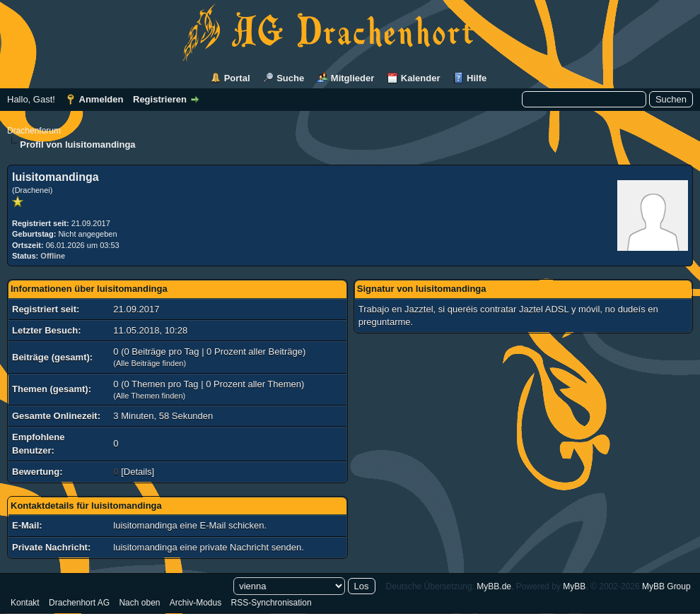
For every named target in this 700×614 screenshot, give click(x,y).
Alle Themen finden (150, 396)
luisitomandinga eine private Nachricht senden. (209, 547)
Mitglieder (352, 78)
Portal (237, 78)
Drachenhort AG (79, 603)
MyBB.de (494, 586)
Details (138, 472)
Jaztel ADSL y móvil (559, 309)
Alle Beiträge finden (150, 363)
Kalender (421, 78)
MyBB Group (666, 586)
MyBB (574, 586)
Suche (290, 78)
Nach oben (139, 603)
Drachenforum (34, 131)
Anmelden (101, 99)
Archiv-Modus (196, 603)
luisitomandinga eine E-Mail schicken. (190, 525)
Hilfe (477, 78)
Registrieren (160, 99)
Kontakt (25, 603)
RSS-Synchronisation (272, 603)
